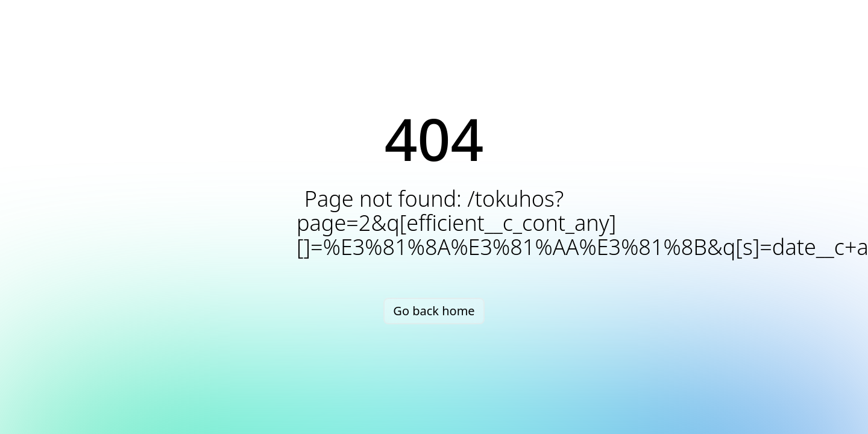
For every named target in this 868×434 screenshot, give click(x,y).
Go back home (434, 311)
